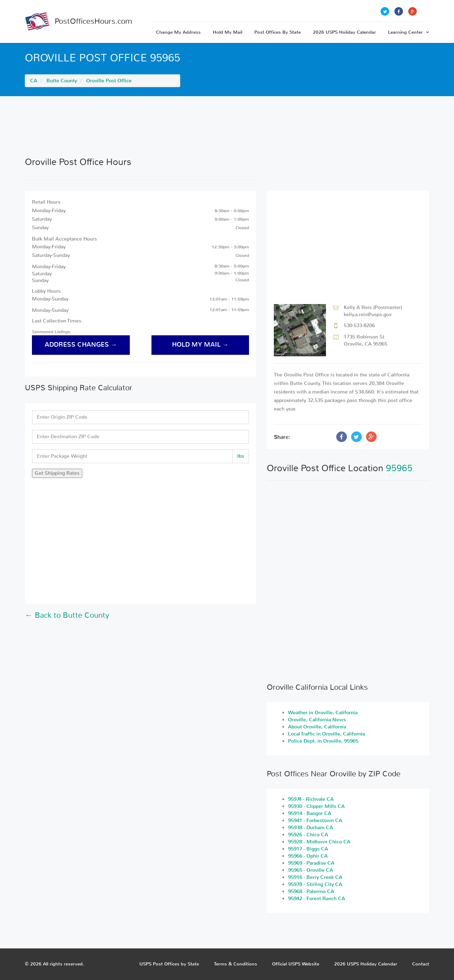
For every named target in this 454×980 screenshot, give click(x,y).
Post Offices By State (278, 32)
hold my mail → (200, 345)
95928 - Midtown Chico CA (319, 842)
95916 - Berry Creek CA (315, 877)
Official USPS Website (296, 964)
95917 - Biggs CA (308, 849)
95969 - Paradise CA (311, 863)
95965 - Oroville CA (311, 870)
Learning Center (409, 32)
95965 (399, 468)
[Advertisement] (227, 126)
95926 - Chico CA (308, 835)
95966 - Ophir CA (308, 856)
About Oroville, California (317, 727)
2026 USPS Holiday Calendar (344, 32)
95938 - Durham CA (311, 828)
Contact (421, 964)
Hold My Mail (228, 32)
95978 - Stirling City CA (315, 884)
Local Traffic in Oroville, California (326, 734)
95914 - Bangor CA (310, 813)
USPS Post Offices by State (169, 964)
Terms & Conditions (236, 964)
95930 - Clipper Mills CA (316, 806)
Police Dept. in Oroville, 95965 (323, 741)
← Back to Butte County (67, 615)
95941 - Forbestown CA (315, 821)
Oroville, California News (317, 720)
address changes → (81, 345)
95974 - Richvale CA (311, 799)
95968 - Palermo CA (311, 891)
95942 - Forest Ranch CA (317, 899)
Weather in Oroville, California (323, 713)
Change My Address (178, 32)
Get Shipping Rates (57, 473)
